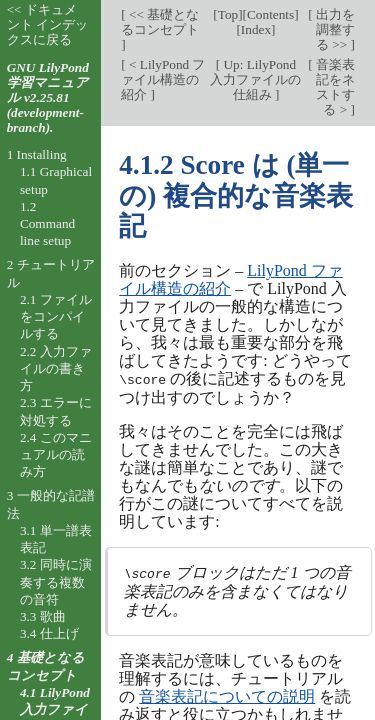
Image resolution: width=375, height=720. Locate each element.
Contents (270, 14)
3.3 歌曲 (43, 616)
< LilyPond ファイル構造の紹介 (163, 79)
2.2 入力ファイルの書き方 (56, 369)
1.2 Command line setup (47, 224)
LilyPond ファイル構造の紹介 (231, 279)
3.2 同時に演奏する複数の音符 (56, 582)
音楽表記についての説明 (227, 694)
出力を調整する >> (334, 29)
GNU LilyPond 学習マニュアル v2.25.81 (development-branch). (48, 97)
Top (228, 14)
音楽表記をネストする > (334, 87)
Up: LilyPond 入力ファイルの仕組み (255, 79)
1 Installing (37, 154)
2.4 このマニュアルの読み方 (56, 455)
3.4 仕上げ (49, 633)
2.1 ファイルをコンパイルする (56, 317)
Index (256, 29)
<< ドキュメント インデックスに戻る (47, 24)
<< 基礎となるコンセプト (160, 22)
